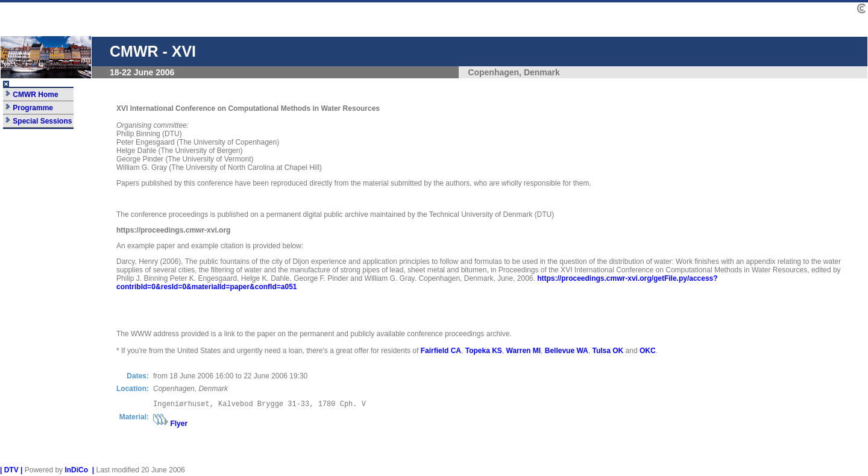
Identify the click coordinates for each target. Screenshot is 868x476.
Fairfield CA (441, 351)
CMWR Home (32, 95)
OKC (648, 351)
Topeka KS (484, 351)
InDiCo (76, 472)
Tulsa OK (608, 351)
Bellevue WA (567, 351)
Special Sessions (38, 121)
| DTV (9, 472)
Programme (29, 108)
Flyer (179, 425)
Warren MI (524, 351)
